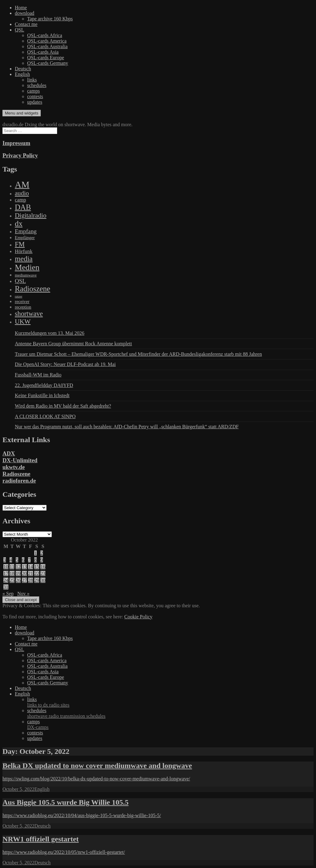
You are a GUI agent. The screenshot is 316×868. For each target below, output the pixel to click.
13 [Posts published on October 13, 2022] (24, 567)
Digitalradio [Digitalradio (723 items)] (31, 215)
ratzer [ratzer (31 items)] (19, 296)
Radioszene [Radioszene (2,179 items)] (33, 289)
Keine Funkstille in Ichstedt (42, 395)
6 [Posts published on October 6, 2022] (23, 560)
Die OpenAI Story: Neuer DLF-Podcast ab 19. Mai (65, 364)
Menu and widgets (22, 113)
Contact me (26, 24)
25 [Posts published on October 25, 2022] (12, 580)
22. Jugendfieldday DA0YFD (44, 385)
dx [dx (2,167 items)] (19, 224)
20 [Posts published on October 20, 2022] (24, 573)
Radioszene (16, 474)
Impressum (16, 143)
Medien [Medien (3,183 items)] (27, 267)
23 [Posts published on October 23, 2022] (43, 573)
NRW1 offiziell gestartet (41, 839)
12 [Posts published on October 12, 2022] (18, 567)
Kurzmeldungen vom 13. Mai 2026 (50, 333)
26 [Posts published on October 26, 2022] (18, 580)
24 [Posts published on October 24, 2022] (6, 580)
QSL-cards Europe (46, 58)
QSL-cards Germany (48, 63)
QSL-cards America (47, 41)
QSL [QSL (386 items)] (20, 281)
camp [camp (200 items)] (20, 200)
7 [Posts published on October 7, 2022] (29, 560)
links (32, 80)
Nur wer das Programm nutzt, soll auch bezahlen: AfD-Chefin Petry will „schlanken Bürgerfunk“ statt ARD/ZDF (127, 427)
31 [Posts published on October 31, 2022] (6, 587)
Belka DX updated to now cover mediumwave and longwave (97, 766)
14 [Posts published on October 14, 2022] (31, 567)
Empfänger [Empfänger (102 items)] (25, 238)
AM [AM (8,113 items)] (22, 185)
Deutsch (23, 69)
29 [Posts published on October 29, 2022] (37, 580)
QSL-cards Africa (45, 35)
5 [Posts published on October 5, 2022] (17, 560)
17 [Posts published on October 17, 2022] (6, 573)
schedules (37, 85)
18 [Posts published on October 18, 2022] (12, 573)
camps (33, 91)
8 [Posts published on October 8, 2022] (35, 560)
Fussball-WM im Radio (38, 375)
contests (35, 96)
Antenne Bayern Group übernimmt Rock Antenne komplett (73, 344)
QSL (19, 30)
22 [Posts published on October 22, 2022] (37, 573)
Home (21, 8)
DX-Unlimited (20, 460)
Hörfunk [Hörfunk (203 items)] (24, 251)
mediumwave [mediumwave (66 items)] (26, 275)
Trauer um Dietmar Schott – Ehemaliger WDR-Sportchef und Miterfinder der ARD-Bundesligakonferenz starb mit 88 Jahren (138, 354)
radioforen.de (19, 481)
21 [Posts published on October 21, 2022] (31, 573)
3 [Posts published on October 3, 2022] (5, 560)
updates (35, 102)
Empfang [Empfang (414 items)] (26, 231)
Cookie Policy (138, 617)
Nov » (23, 594)
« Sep (8, 594)
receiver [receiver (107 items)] (22, 301)
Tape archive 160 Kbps (50, 19)
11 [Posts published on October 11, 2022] (12, 567)
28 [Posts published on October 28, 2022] (31, 580)
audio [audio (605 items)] (22, 193)
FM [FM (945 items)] (20, 244)
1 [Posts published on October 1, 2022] (35, 553)
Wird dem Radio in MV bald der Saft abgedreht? (63, 406)
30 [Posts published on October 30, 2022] (43, 580)
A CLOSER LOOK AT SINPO (45, 416)
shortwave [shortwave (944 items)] (29, 314)
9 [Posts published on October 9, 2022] (42, 560)
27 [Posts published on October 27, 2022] (24, 580)
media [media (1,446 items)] (24, 259)
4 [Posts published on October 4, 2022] (11, 560)
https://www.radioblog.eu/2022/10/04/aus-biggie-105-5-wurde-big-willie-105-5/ (82, 815)
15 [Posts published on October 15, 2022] (37, 567)
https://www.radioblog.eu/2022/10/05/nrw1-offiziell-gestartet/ (64, 852)
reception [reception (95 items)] (23, 307)
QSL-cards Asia (43, 52)
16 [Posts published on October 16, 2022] (43, 567)
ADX (9, 453)
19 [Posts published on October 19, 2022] (18, 573)
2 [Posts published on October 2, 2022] (42, 553)
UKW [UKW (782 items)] (23, 322)
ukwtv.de (14, 467)
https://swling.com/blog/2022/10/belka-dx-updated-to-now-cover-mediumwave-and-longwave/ (96, 779)
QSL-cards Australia (47, 46)
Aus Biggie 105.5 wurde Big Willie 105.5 (65, 802)
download (25, 13)
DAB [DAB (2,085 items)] (23, 207)
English (22, 74)
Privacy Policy (20, 155)
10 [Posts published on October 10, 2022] (6, 567)
